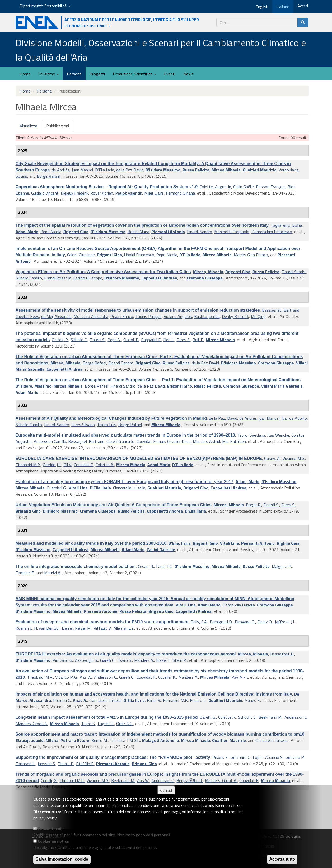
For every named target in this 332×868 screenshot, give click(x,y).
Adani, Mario (247, 481)
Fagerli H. (106, 724)
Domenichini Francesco (272, 232)
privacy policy (45, 818)
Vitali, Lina (186, 605)
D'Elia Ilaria (190, 255)
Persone (74, 74)
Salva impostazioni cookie (62, 859)
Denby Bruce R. (235, 316)
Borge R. (254, 505)
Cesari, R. (146, 566)
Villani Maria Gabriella (282, 386)
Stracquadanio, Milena (37, 740)
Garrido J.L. (52, 465)
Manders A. (144, 660)
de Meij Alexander (56, 316)
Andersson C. (106, 677)
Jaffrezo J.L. (285, 622)
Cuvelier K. (167, 677)
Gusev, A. (272, 458)
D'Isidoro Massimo (163, 170)
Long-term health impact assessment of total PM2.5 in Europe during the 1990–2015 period (107, 717)
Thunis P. (66, 764)
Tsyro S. (125, 660)
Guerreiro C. (241, 757)
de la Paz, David (223, 418)
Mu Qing (258, 316)
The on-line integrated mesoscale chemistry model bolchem (76, 566)
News (188, 74)
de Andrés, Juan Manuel (72, 170)
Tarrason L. (25, 764)
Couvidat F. (84, 465)
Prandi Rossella (58, 278)
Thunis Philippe (148, 316)
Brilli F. (198, 340)
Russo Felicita (196, 170)
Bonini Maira (138, 232)
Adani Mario (27, 232)
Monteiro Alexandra (91, 316)
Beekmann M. (270, 717)
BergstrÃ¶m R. (190, 780)
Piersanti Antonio (168, 232)
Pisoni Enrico (122, 316)
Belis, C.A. (199, 622)
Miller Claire (154, 193)
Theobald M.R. (28, 465)
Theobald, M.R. (40, 677)
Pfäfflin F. (85, 764)
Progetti (97, 74)
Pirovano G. (245, 622)
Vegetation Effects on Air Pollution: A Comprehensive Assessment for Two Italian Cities (103, 272)
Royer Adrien (102, 193)
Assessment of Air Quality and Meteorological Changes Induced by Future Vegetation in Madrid (111, 418)
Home (25, 74)
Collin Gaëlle (244, 187)
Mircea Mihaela (226, 170)
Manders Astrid (206, 441)
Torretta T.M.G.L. (125, 740)
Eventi (170, 74)
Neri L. (169, 340)
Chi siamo (49, 74)
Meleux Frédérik (74, 193)
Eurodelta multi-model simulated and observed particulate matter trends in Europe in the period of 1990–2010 (125, 435)
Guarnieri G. (57, 488)
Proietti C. (62, 700)
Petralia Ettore (75, 740)
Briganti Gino (76, 232)
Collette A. (105, 465)
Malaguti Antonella (160, 740)
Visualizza (29, 126)
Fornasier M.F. (175, 700)
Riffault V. (102, 628)
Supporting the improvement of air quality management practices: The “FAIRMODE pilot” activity (113, 757)
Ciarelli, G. (208, 717)
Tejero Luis (107, 425)
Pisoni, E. (220, 757)
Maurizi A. (53, 573)
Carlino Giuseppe (88, 278)
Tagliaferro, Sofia (286, 225)
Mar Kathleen (234, 441)
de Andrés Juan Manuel (259, 418)
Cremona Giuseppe (205, 278)
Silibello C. (79, 340)
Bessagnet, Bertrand (281, 310)
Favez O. (265, 622)
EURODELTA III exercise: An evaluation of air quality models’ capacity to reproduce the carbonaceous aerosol (126, 654)
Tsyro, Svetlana (251, 435)
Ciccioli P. (131, 340)
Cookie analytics (53, 841)
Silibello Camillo (29, 278)
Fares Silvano (83, 425)
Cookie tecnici (51, 828)
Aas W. (86, 677)
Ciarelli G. (108, 660)
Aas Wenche (278, 435)
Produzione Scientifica (134, 74)
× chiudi (166, 790)
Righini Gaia (288, 543)
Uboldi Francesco (139, 255)
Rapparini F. (151, 340)
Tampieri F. (25, 573)
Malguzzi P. (282, 566)
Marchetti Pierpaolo (232, 232)
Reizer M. (83, 628)
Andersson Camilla (50, 441)
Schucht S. (247, 717)
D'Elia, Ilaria (180, 543)
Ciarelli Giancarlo (120, 441)
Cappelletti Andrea (159, 278)
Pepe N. (114, 340)
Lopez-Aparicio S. (268, 757)
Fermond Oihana (180, 193)
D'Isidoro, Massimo (34, 386)
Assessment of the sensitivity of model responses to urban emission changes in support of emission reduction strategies (138, 310)
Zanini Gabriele (161, 549)
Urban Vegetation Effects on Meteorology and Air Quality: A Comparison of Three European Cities (114, 505)
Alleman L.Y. (124, 628)
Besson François (271, 187)
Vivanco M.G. (294, 458)
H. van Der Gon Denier (53, 628)
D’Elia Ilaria (105, 170)
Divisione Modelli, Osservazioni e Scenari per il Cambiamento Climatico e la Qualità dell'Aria (161, 50)
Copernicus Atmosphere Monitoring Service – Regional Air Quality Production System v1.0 (107, 187)
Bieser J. (163, 660)
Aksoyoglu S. (86, 660)
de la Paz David (130, 170)
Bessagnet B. (282, 654)
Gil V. (68, 465)
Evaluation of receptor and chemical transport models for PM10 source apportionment (102, 622)
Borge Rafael (48, 176)
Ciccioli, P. (60, 340)
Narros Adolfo (294, 418)
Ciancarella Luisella (129, 488)
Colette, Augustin (215, 187)
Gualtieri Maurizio (260, 170)
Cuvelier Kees (27, 316)
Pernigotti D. (221, 622)
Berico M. (100, 740)
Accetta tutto (282, 859)
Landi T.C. (164, 566)
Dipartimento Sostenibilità (45, 6)
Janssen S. (47, 764)
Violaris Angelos (178, 316)
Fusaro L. (198, 700)
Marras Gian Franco (251, 255)
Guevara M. (295, 757)
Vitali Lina (78, 488)
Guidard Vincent (45, 193)
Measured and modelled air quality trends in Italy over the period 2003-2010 (91, 543)
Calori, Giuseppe (81, 255)
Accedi (303, 6)
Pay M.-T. (240, 677)
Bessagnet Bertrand (86, 441)
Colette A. (227, 717)
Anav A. (80, 700)
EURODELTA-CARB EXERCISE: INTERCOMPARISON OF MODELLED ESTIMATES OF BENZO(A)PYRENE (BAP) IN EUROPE (139, 458)
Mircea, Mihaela (208, 272)
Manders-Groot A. (32, 724)
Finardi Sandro (200, 232)
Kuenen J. (24, 628)
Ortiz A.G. (125, 724)
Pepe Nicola (51, 232)
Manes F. (252, 700)
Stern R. (180, 660)
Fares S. (183, 340)
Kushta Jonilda (207, 316)
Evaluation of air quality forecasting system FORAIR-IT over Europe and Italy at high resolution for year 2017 (125, 482)
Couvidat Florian (151, 441)
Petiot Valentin (129, 193)
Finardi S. (97, 340)
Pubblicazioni (60, 127)
